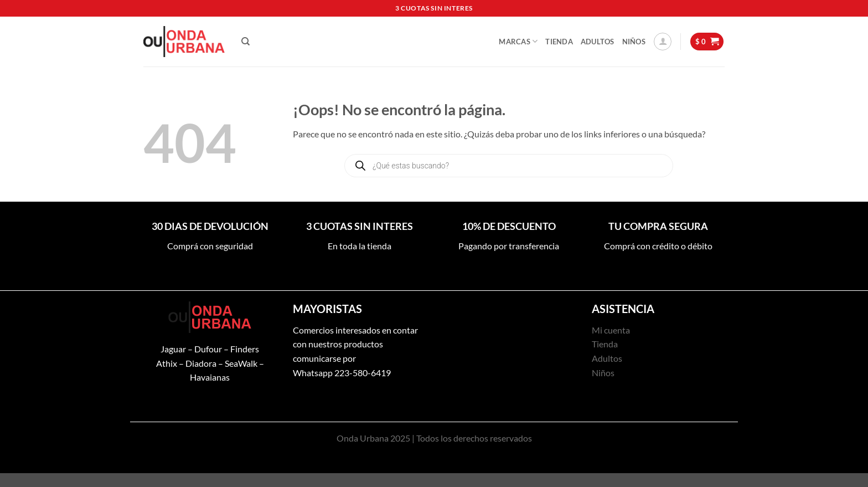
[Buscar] (246, 42)
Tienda (559, 42)
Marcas (518, 41)
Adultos (598, 42)
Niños (634, 42)
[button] (663, 42)
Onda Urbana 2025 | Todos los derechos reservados (434, 438)
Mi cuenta (611, 330)
